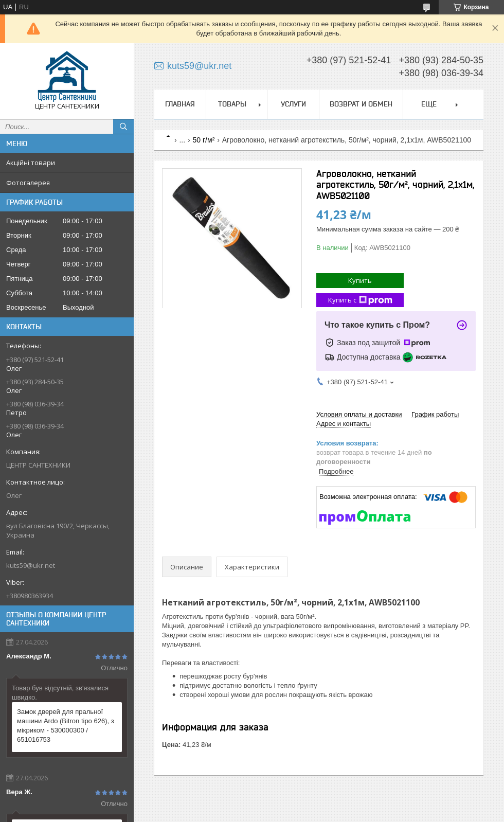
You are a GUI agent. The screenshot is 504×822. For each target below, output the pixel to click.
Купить (360, 280)
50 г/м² (204, 140)
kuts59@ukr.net (31, 565)
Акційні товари (31, 163)
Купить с (360, 300)
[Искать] (123, 127)
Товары (232, 104)
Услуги (293, 104)
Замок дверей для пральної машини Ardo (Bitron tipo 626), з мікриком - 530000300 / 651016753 (66, 726)
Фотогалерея (28, 183)
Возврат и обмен (361, 104)
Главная (180, 104)
